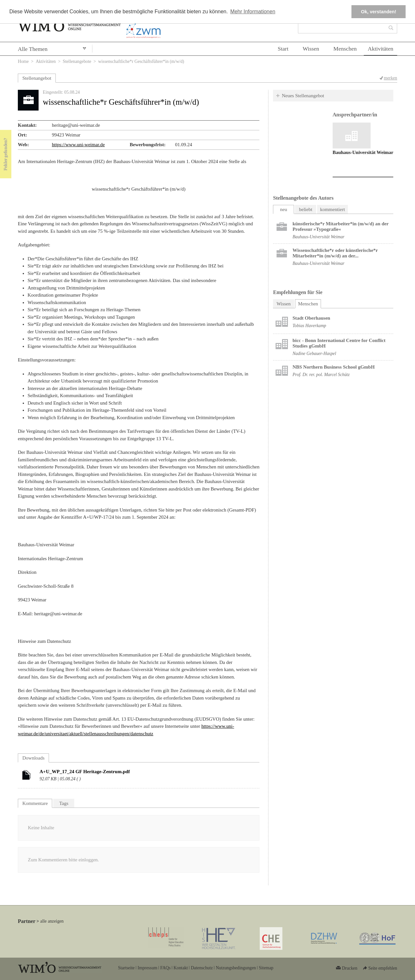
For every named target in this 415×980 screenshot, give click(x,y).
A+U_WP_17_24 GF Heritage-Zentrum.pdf (85, 772)
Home (23, 61)
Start (283, 49)
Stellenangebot (37, 78)
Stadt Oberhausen (311, 318)
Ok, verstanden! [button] (379, 12)
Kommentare (35, 803)
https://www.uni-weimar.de (78, 145)
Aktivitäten (380, 49)
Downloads (33, 758)
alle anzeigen (52, 921)
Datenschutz (202, 968)
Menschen (345, 49)
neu (284, 209)
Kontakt (181, 968)
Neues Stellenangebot (303, 96)
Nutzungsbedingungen (236, 968)
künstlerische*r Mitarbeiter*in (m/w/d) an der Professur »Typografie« (340, 226)
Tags (64, 803)
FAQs (165, 968)
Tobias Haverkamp (309, 326)
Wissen (311, 49)
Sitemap (266, 968)
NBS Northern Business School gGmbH (333, 367)
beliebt (306, 209)
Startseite (126, 968)
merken (391, 78)
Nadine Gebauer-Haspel (314, 354)
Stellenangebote (77, 61)
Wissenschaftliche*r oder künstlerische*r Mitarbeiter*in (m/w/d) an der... (335, 253)
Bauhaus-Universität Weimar (363, 152)
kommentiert (332, 209)
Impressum (147, 968)
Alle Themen (33, 49)
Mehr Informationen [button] (253, 12)
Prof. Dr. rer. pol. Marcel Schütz (321, 375)
